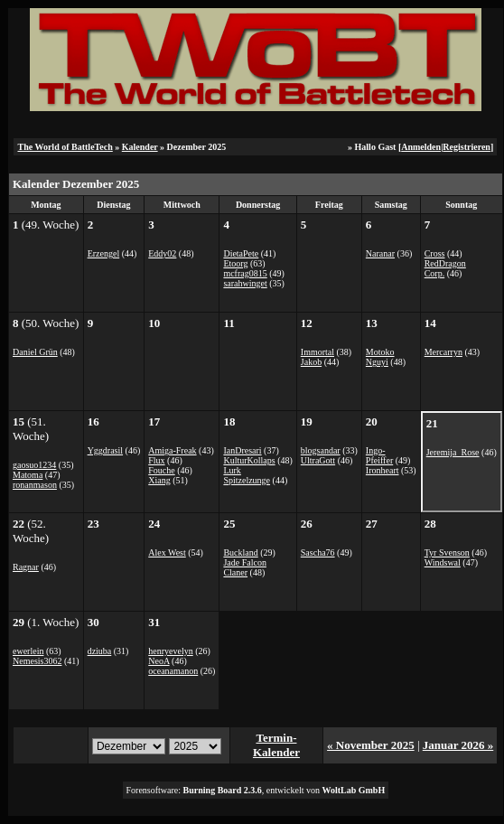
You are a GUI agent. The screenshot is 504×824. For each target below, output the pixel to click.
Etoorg (235, 263)
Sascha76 (318, 552)
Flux (156, 460)
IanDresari (242, 450)
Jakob (311, 362)
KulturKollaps (249, 460)
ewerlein (28, 651)
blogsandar (321, 450)
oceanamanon (173, 671)
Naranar (380, 253)
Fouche (161, 470)
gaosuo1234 (34, 465)
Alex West (167, 552)
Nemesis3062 (37, 661)
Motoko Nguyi (380, 357)
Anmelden (421, 147)
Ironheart (383, 470)
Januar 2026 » (458, 745)
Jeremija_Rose (453, 452)
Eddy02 (162, 253)
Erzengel (104, 253)
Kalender (140, 147)
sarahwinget (245, 283)
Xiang (159, 480)
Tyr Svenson (447, 552)
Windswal (443, 562)
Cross (435, 253)
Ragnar (26, 567)
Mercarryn (443, 352)
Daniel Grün (35, 352)
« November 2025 (371, 745)
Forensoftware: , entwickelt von (256, 790)
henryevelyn (170, 651)
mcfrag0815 (245, 273)
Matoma (28, 475)
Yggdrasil (105, 450)
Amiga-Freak (172, 450)
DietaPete (241, 253)
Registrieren (467, 147)
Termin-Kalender (276, 745)
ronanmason (35, 485)
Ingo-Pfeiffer (379, 455)
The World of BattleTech (65, 147)
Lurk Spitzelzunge (247, 475)
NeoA (159, 661)
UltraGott (318, 460)
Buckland (240, 552)
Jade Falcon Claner (245, 567)
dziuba (100, 651)
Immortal (317, 352)
